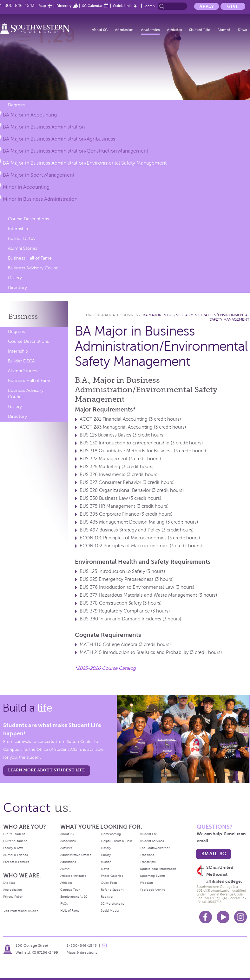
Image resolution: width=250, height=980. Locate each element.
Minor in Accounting (26, 187)
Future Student (14, 834)
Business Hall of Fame (30, 258)
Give (233, 6)
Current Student (15, 841)
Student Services (152, 841)
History (106, 848)
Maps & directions (82, 952)
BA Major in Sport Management (39, 175)
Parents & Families (16, 862)
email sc (214, 854)
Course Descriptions (28, 219)
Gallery (15, 278)
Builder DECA (21, 239)
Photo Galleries (112, 876)
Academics (150, 30)
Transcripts (148, 862)
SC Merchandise (113, 904)
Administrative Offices (76, 855)
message (104, 945)
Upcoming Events (153, 876)
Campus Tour (70, 890)
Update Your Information (158, 869)
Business (23, 316)
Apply (207, 6)
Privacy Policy (13, 897)
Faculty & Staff (13, 848)
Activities (66, 848)
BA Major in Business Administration (44, 127)
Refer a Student (112, 890)
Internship (18, 229)
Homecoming (111, 834)
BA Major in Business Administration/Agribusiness (59, 139)
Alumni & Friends (15, 855)
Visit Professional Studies (21, 911)
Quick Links (123, 6)
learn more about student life (46, 770)
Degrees (16, 105)
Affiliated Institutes (73, 876)
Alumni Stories (23, 248)
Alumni (224, 30)
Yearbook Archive (153, 890)
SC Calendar (92, 6)
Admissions (68, 862)
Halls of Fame (70, 911)
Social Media (110, 911)
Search (149, 6)
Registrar (107, 897)
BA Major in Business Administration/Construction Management (76, 151)
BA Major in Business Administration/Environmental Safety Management (85, 163)
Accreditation (13, 890)
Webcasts (147, 883)
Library (106, 855)
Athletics (174, 30)
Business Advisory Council (34, 268)
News (242, 30)
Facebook (206, 917)
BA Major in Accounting (30, 115)
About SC (100, 30)
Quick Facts (109, 883)
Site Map (9, 883)
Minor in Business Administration (40, 199)
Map (42, 6)
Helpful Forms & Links (117, 841)
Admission (124, 30)
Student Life (200, 30)
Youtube (223, 917)
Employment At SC (74, 897)
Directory (64, 6)
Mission (106, 862)
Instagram (240, 917)
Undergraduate (103, 315)
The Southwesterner (155, 848)
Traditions (147, 855)
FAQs (64, 904)
